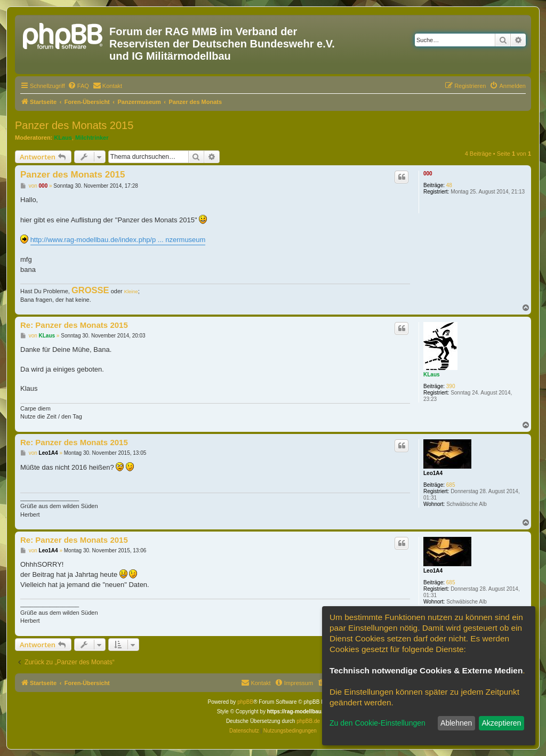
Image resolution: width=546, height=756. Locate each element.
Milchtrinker (92, 138)
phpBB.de (308, 721)
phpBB (245, 702)
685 (451, 485)
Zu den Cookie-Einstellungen (378, 723)
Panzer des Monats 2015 (74, 125)
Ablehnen (456, 723)
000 (428, 174)
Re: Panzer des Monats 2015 (74, 325)
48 (449, 185)
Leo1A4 (433, 473)
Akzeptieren (501, 723)
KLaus (63, 138)
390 (451, 386)
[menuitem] (78, 86)
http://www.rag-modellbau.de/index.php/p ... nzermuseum (118, 240)
